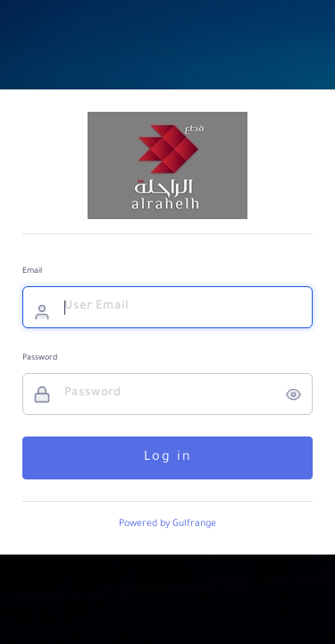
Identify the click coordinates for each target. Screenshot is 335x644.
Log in (168, 458)
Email (32, 272)
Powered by (167, 524)
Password (40, 359)
